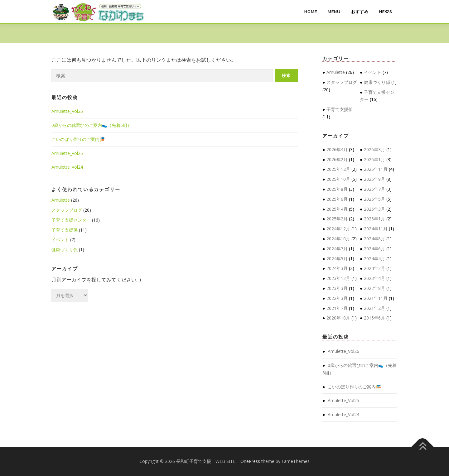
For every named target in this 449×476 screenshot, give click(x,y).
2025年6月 (337, 199)
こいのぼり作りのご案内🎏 (78, 139)
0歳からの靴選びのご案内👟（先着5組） (92, 125)
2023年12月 (338, 278)
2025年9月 (374, 179)
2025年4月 (337, 209)
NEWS (386, 12)
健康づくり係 (65, 250)
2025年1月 (374, 219)
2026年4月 (337, 149)
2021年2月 (374, 308)
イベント (60, 240)
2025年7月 (374, 189)
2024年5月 (337, 259)
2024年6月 (374, 249)
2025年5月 (374, 199)
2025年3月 (374, 209)
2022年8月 (374, 288)
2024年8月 (374, 239)
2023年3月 (337, 288)
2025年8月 (337, 189)
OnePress (250, 461)
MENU (334, 12)
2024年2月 (374, 268)
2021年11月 (376, 298)
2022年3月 (337, 298)
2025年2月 (337, 219)
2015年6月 (374, 318)
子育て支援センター (71, 220)
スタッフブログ (67, 210)
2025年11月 (376, 169)
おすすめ (360, 12)
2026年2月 (337, 159)
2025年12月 (338, 169)
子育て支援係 (65, 230)
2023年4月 (374, 278)
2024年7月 (337, 249)
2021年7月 (337, 308)
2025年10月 (338, 179)
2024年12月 (338, 229)
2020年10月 (338, 318)
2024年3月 (337, 268)
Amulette (61, 200)
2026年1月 (374, 159)
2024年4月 (374, 259)
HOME (311, 12)
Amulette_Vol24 (67, 167)
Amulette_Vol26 (67, 111)
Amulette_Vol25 (67, 153)
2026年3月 (374, 149)
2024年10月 (338, 239)
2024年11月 (376, 229)
